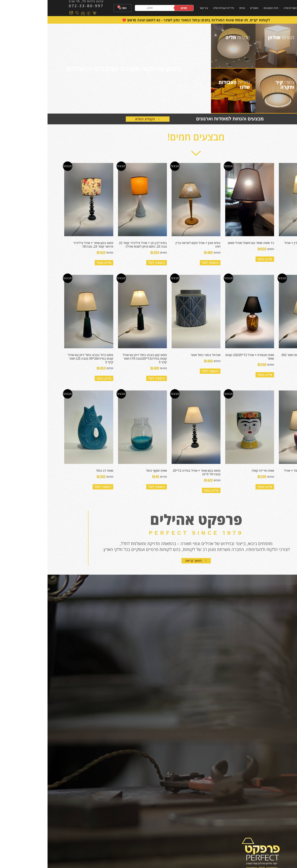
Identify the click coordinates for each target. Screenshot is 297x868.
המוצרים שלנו (243, 8)
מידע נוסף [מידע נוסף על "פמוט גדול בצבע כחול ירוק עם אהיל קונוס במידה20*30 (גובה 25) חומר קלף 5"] (56, 378)
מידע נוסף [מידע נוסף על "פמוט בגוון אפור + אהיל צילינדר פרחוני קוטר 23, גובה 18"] (56, 263)
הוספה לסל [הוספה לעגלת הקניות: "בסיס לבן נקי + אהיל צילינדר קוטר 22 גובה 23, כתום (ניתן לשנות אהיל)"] (109, 263)
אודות (195, 8)
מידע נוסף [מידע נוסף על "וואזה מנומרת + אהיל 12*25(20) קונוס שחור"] (217, 375)
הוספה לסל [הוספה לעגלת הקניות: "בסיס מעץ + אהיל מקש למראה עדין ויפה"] (163, 263)
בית (257, 8)
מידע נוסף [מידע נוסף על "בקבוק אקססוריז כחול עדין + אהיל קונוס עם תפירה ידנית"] (271, 263)
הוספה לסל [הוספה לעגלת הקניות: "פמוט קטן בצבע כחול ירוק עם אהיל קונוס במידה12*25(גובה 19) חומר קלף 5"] (109, 378)
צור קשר (156, 8)
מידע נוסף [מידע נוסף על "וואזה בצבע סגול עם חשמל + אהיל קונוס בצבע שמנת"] (271, 490)
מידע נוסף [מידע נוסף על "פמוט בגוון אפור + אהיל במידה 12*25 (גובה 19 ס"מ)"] (164, 490)
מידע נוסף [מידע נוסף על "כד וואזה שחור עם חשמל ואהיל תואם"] (217, 259)
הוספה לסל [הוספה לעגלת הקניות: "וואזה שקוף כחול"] (109, 487)
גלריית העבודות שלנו (176, 8)
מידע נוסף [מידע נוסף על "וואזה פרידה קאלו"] (217, 487)
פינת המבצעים (224, 8)
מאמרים (207, 8)
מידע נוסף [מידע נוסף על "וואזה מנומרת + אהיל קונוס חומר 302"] (271, 371)
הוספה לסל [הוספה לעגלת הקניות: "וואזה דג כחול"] (55, 487)
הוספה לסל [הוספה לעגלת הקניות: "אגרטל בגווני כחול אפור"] (163, 371)
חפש (136, 8)
